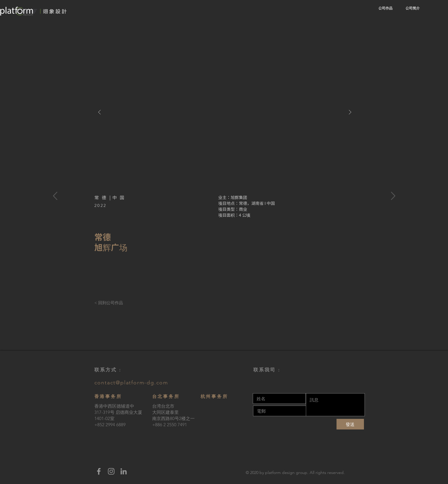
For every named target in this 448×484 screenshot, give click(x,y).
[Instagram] (111, 471)
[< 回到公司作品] (113, 303)
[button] (225, 112)
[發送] (350, 424)
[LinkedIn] (124, 471)
